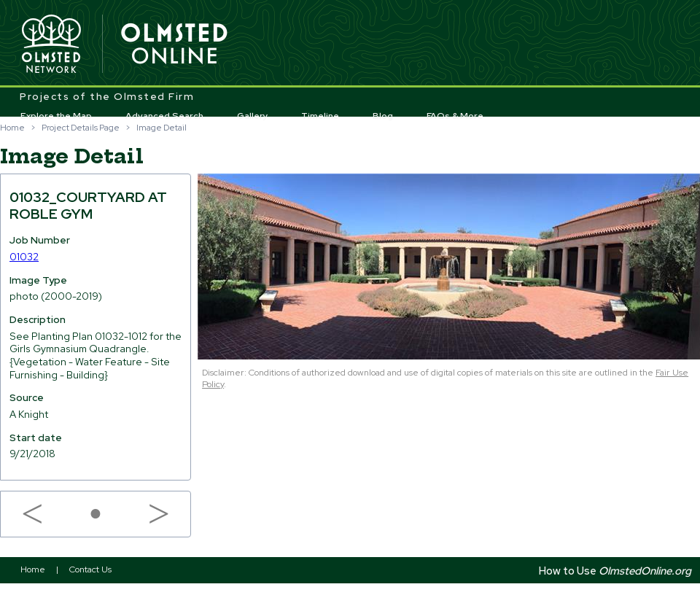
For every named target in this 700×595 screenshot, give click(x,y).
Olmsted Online (175, 44)
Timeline (320, 116)
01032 (24, 257)
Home (12, 128)
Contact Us (90, 569)
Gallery (253, 116)
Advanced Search (164, 116)
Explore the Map (56, 116)
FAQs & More (455, 116)
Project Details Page (81, 128)
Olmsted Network (51, 44)
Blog (383, 116)
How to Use (615, 571)
